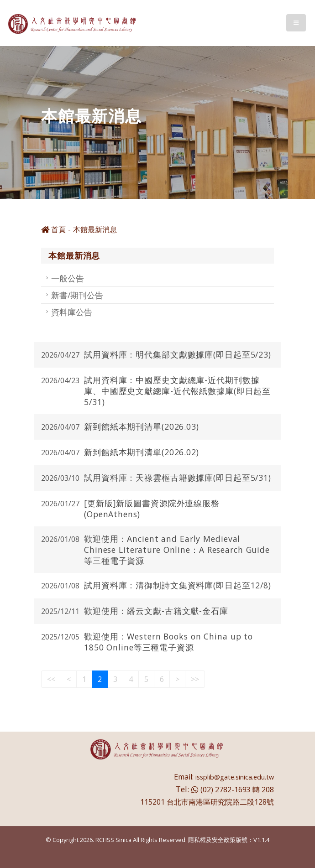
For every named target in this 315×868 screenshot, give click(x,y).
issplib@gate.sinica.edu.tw (235, 777)
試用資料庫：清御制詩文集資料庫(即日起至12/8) (178, 585)
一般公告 (68, 278)
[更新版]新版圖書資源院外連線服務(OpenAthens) (152, 509)
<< (51, 679)
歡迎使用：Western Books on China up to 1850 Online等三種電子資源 (168, 642)
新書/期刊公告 (77, 295)
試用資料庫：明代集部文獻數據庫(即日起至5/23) (178, 354)
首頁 (53, 229)
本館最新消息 (95, 229)
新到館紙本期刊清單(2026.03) (142, 426)
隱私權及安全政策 (212, 840)
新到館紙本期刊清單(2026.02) (142, 452)
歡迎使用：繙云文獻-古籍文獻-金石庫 (156, 611)
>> (195, 679)
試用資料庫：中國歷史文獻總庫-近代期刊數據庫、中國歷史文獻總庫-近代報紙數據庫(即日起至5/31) (177, 391)
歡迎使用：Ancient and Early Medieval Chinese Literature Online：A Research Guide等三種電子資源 (177, 550)
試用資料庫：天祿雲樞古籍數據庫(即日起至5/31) (178, 478)
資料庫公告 (72, 312)
